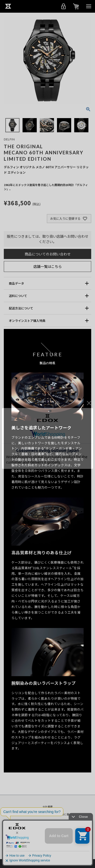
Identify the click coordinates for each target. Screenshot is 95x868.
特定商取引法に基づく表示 (64, 814)
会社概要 (48, 807)
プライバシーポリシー (28, 814)
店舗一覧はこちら (48, 266)
